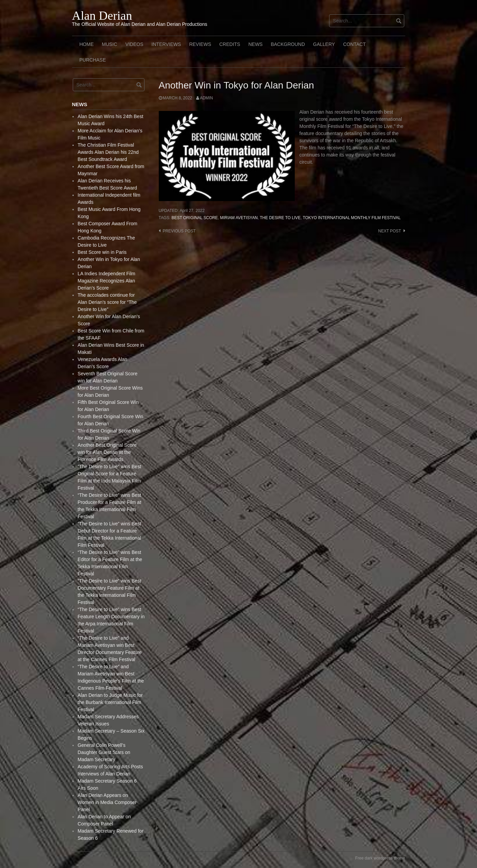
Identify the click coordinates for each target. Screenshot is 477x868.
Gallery (324, 44)
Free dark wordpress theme (380, 858)
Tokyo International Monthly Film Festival (352, 218)
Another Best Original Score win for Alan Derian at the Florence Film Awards (107, 452)
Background (288, 44)
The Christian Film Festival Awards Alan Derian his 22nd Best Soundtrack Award (108, 152)
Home (87, 44)
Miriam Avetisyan (239, 218)
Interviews (166, 44)
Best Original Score (195, 218)
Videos (134, 44)
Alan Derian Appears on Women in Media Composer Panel (107, 802)
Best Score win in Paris (102, 252)
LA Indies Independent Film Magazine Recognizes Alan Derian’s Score (106, 281)
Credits (230, 44)
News (255, 44)
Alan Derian (102, 16)
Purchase (93, 60)
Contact (354, 44)
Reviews (200, 44)
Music (110, 44)
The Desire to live (280, 218)
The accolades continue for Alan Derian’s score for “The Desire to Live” (107, 302)
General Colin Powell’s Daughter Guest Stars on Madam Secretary (104, 752)
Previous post (179, 231)
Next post (389, 231)
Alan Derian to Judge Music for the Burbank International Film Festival (110, 702)
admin (206, 98)
